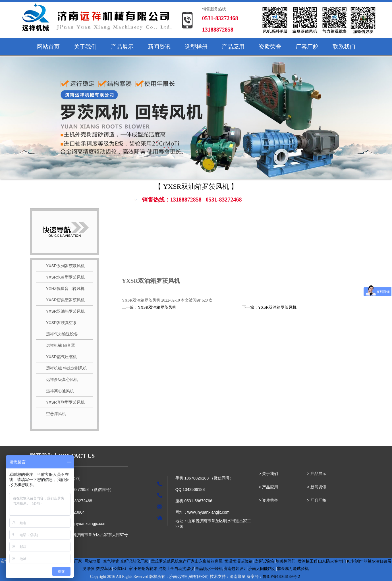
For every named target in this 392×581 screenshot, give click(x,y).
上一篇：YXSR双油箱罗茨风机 (149, 307)
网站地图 (92, 561)
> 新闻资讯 (317, 487)
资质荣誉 (270, 47)
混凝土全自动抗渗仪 (176, 569)
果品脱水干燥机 (209, 569)
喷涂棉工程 (308, 561)
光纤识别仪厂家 (134, 561)
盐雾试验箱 (264, 561)
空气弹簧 (111, 561)
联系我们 (344, 47)
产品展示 (122, 47)
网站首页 (48, 47)
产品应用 (233, 47)
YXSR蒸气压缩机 (59, 357)
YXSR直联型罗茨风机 (63, 402)
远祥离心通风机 (58, 391)
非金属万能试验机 (293, 569)
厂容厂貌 (307, 47)
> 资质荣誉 (268, 500)
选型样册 (196, 47)
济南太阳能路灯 (262, 569)
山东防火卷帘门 (332, 561)
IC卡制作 (355, 561)
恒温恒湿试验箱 (238, 561)
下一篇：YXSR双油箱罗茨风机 (269, 307)
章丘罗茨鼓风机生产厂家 (173, 561)
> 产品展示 (317, 474)
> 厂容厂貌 (317, 500)
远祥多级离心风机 (60, 379)
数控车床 (104, 569)
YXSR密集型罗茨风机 (63, 300)
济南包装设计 (235, 569)
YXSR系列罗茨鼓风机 (63, 266)
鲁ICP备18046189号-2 (281, 577)
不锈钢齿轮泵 (146, 569)
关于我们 (85, 47)
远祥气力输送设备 (60, 334)
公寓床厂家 (123, 569)
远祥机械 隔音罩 (58, 345)
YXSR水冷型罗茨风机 (63, 277)
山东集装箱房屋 (209, 561)
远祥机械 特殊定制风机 (64, 368)
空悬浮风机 (54, 414)
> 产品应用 (268, 487)
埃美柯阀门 (286, 561)
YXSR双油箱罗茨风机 (63, 311)
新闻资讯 (159, 47)
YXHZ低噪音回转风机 (63, 289)
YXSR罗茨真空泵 (59, 323)
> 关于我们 (268, 474)
